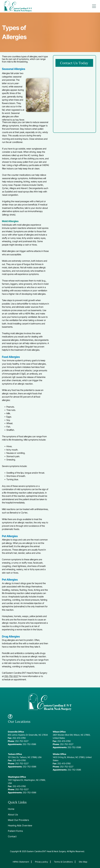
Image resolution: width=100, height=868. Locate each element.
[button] (94, 6)
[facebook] (10, 717)
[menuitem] (25, 809)
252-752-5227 (11, 676)
